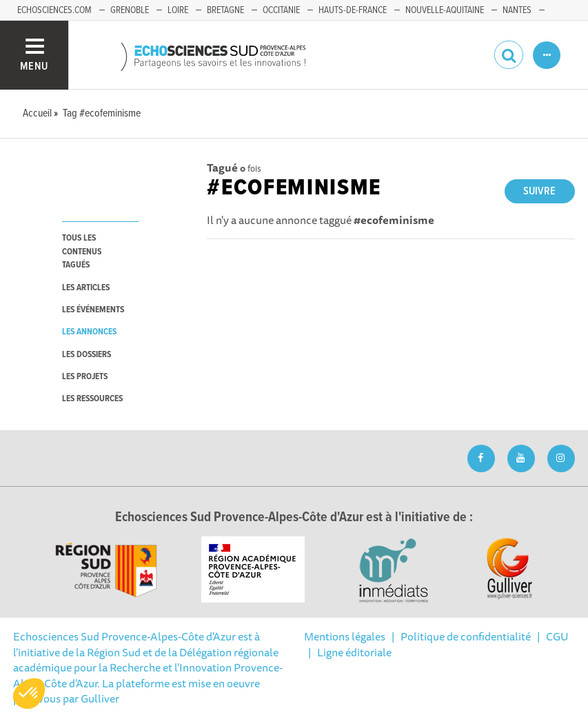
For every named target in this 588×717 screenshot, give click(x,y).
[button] (29, 694)
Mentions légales (345, 636)
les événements (93, 310)
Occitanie (281, 10)
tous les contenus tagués (82, 252)
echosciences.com (54, 10)
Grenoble (130, 10)
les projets (85, 377)
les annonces (89, 332)
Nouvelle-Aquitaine (445, 10)
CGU (557, 636)
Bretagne (225, 10)
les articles (86, 288)
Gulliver (100, 698)
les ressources (92, 399)
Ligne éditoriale (354, 652)
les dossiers (87, 355)
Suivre (539, 191)
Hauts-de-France (353, 10)
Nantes (517, 10)
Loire (178, 10)
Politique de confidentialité (466, 636)
